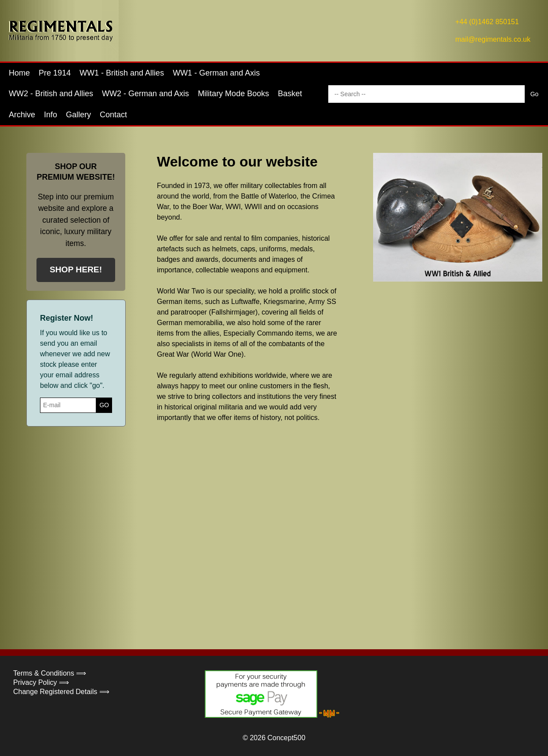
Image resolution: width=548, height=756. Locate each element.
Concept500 (286, 738)
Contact (113, 115)
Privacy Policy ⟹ (41, 682)
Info (51, 115)
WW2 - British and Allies (51, 94)
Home (19, 73)
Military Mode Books (233, 94)
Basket (290, 94)
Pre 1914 (55, 73)
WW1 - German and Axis (216, 73)
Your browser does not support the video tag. (333, 522)
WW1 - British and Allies (122, 73)
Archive (22, 115)
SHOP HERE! (76, 269)
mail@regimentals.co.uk (493, 39)
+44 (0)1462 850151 (487, 22)
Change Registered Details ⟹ (61, 692)
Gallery (78, 115)
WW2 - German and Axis (145, 94)
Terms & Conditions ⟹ (50, 673)
